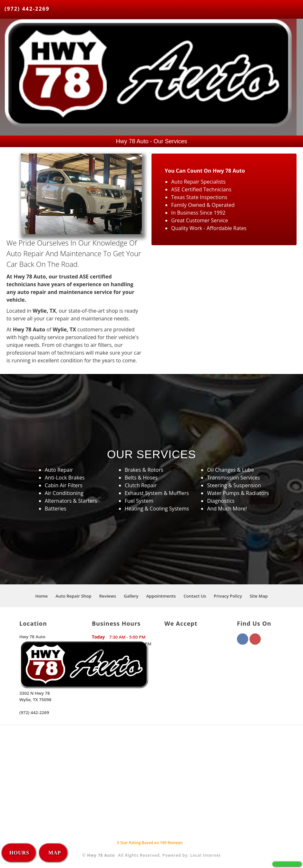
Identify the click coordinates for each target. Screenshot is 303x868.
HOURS (19, 853)
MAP (54, 853)
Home (41, 596)
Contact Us (195, 596)
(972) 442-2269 (27, 9)
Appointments (161, 596)
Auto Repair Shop (73, 596)
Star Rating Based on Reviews (150, 843)
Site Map (259, 596)
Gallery (131, 596)
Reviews (108, 596)
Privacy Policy (228, 596)
